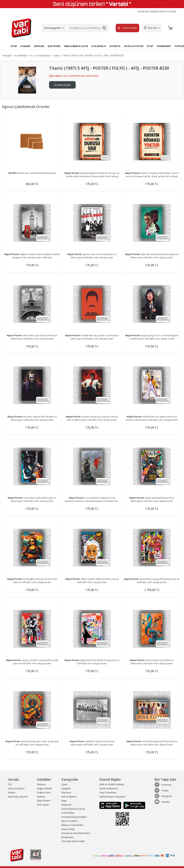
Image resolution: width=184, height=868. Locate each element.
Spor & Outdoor (70, 821)
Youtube (162, 802)
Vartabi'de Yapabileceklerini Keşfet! (157, 11)
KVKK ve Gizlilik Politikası (112, 784)
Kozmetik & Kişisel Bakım (74, 817)
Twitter (162, 790)
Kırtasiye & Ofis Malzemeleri (76, 833)
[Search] (88, 28)
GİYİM (14, 46)
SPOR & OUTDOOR (134, 46)
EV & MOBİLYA (99, 46)
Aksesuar (66, 792)
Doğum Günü (44, 792)
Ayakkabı (66, 789)
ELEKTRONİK (54, 46)
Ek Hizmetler (68, 837)
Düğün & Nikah (45, 789)
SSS (10, 784)
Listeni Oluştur (124, 28)
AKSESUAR (39, 46)
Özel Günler (43, 805)
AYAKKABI (25, 46)
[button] (151, 28)
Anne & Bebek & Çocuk (73, 809)
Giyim (64, 784)
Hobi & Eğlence (69, 797)
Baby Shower (44, 801)
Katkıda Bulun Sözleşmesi (112, 797)
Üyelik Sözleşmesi (109, 789)
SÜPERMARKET (164, 46)
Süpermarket (68, 829)
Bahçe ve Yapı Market (72, 825)
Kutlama (41, 797)
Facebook (163, 785)
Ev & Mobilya (21, 56)
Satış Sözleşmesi (108, 792)
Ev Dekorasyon (43, 56)
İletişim (12, 792)
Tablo (57, 56)
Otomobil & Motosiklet (73, 841)
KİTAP (150, 46)
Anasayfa (7, 56)
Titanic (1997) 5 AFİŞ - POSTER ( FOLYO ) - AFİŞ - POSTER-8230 (93, 56)
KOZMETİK (115, 46)
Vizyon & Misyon (16, 789)
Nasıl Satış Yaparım (18, 797)
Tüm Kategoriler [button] (52, 28)
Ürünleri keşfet (62, 85)
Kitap (64, 801)
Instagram (163, 796)
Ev (32, 56)
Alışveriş (41, 784)
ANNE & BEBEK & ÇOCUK (76, 46)
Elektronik (66, 805)
